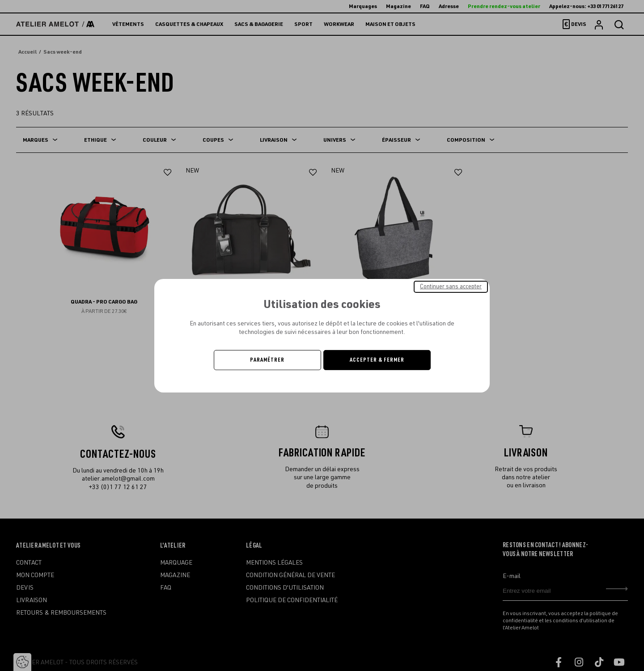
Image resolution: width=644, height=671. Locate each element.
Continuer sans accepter (451, 286)
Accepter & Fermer (377, 360)
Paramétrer (267, 360)
